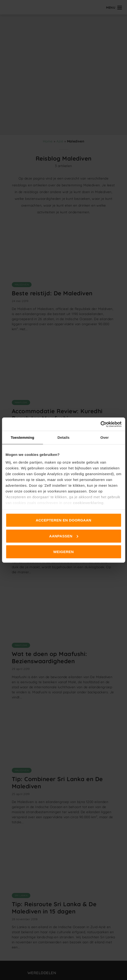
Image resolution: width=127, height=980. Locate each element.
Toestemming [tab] (22, 437)
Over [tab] (105, 437)
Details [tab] (64, 437)
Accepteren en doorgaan (63, 520)
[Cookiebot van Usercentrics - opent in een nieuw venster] (100, 424)
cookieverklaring (88, 503)
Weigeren (63, 552)
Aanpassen (64, 536)
